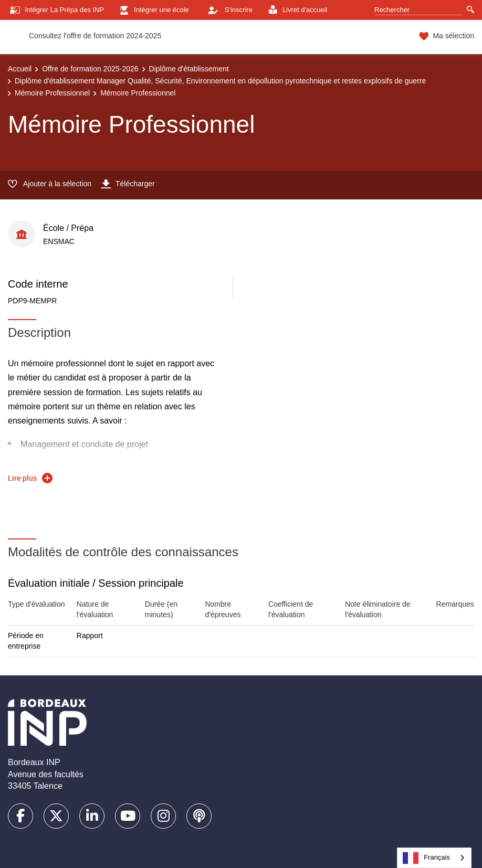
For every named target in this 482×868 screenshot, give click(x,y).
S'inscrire (227, 10)
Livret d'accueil (297, 10)
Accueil (20, 69)
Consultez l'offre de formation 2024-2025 (95, 36)
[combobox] (434, 858)
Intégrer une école (153, 10)
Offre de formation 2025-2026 (90, 69)
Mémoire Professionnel (52, 93)
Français (426, 858)
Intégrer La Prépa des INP (56, 10)
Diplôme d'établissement (189, 69)
